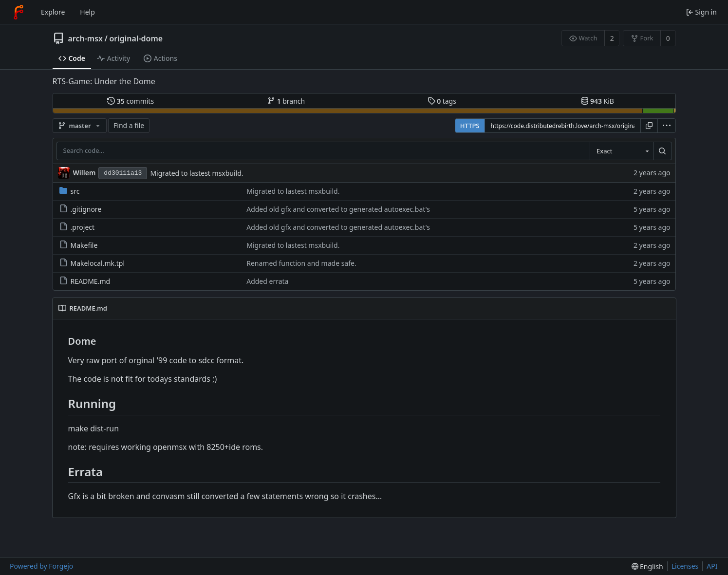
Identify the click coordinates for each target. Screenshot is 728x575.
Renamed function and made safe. (301, 263)
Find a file (129, 125)
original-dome (136, 38)
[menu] (667, 126)
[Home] (19, 12)
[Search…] (662, 151)
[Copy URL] (649, 126)
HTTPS (470, 126)
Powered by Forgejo (41, 566)
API (712, 566)
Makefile (79, 245)
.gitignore (81, 209)
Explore (53, 12)
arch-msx (86, 38)
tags (442, 101)
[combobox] (621, 151)
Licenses (685, 566)
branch (286, 101)
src (70, 191)
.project (77, 227)
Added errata (267, 281)
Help (87, 12)
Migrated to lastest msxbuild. (196, 173)
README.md (85, 281)
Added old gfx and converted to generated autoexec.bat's (338, 209)
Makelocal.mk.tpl (92, 263)
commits (131, 101)
